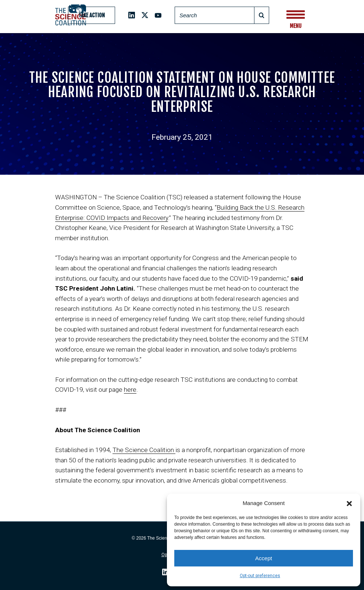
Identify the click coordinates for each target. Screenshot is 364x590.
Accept (264, 558)
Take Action (92, 15)
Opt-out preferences (260, 576)
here (130, 390)
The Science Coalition (144, 450)
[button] (349, 503)
